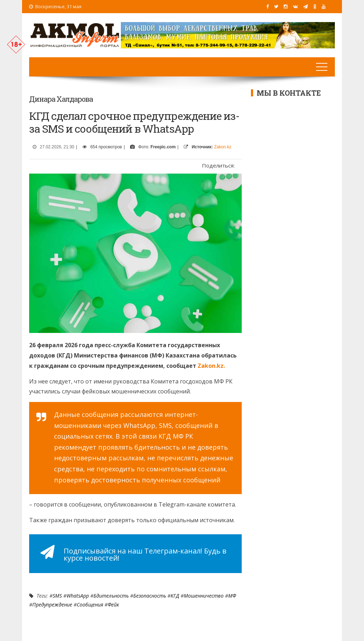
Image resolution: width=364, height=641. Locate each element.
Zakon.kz (223, 147)
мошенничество (204, 596)
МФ (232, 596)
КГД (175, 596)
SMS (57, 596)
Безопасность (150, 596)
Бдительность (111, 596)
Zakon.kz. (211, 366)
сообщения (90, 605)
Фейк (113, 605)
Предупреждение (52, 605)
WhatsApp (78, 596)
